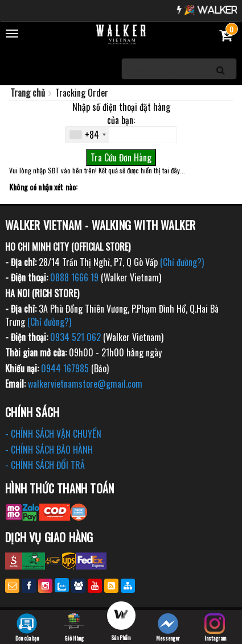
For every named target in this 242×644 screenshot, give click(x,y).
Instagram (215, 628)
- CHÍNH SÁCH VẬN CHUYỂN (53, 434)
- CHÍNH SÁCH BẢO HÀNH (49, 450)
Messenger (168, 628)
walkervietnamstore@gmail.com (85, 384)
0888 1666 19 (74, 277)
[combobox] (87, 135)
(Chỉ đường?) (182, 262)
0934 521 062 (75, 337)
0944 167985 (65, 368)
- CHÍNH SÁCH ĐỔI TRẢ (45, 465)
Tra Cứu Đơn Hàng (121, 157)
